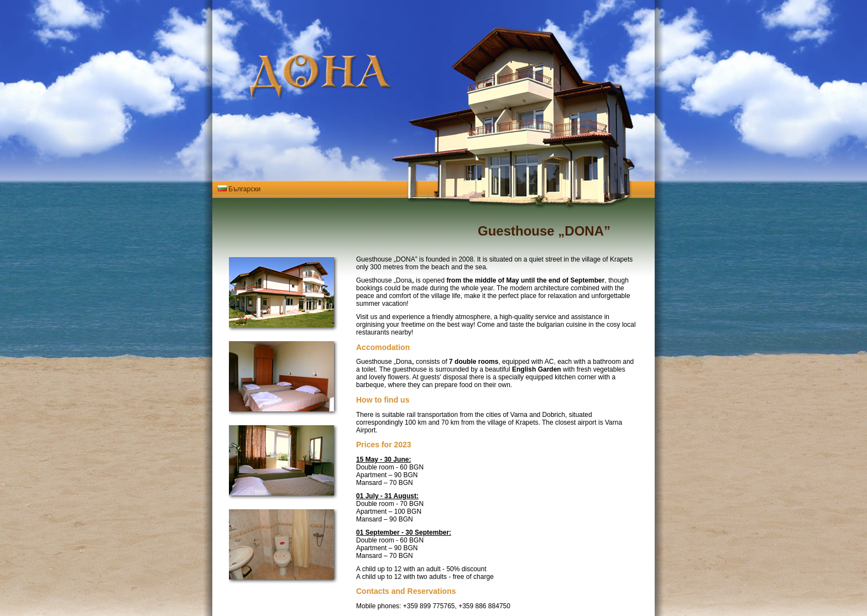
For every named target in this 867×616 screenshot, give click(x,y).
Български (239, 189)
